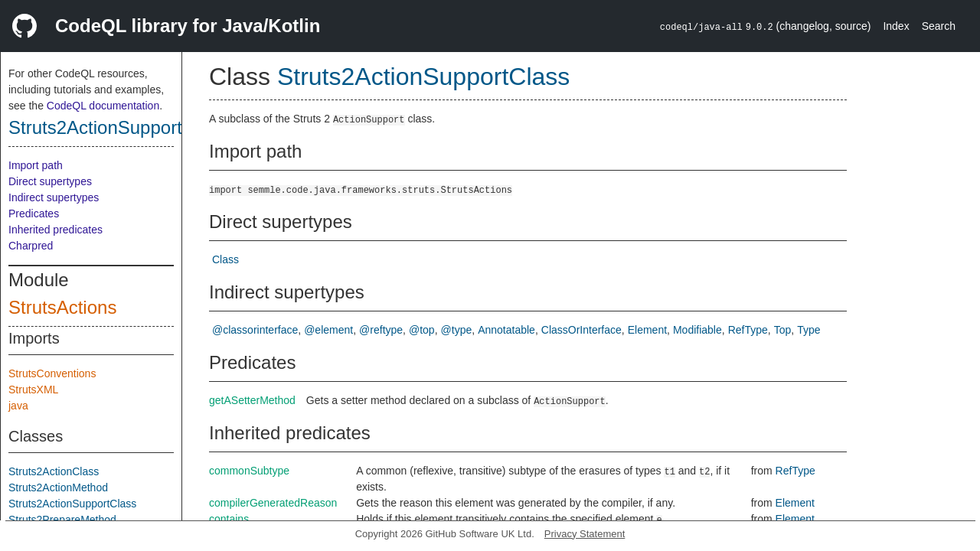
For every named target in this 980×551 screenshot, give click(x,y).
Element (647, 330)
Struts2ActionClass (54, 471)
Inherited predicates (56, 230)
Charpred (31, 246)
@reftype (381, 330)
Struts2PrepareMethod (62, 520)
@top (422, 330)
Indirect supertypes (54, 197)
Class (225, 259)
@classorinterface (255, 330)
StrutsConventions (52, 373)
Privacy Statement (585, 534)
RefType (748, 330)
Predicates (34, 214)
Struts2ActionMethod (58, 487)
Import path (36, 165)
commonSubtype (249, 471)
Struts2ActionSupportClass (118, 127)
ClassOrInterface (581, 330)
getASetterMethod (252, 400)
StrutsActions (62, 307)
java (18, 406)
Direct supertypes (50, 181)
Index (896, 26)
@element (328, 330)
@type (457, 330)
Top (783, 330)
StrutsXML (33, 390)
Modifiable (697, 330)
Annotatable (506, 330)
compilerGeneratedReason (273, 503)
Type (808, 330)
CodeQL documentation (103, 106)
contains (229, 519)
